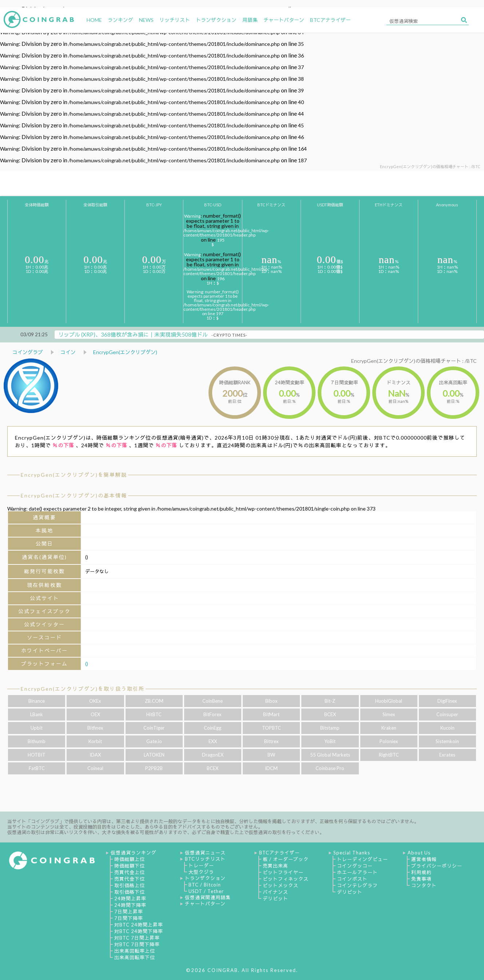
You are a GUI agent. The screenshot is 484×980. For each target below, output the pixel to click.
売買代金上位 (130, 872)
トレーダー (201, 865)
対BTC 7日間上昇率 (137, 938)
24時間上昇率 (130, 898)
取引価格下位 (130, 892)
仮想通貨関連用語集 (208, 897)
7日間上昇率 (129, 912)
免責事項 (421, 879)
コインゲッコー (355, 866)
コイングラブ (28, 352)
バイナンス (275, 892)
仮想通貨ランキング (134, 853)
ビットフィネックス (286, 879)
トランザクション (205, 878)
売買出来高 (275, 866)
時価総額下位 (130, 866)
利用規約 (421, 872)
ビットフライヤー (283, 872)
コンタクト (424, 885)
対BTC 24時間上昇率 (139, 925)
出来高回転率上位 (135, 951)
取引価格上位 (130, 885)
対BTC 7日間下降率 (137, 944)
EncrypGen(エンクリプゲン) (125, 352)
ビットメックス (281, 885)
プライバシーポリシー (437, 866)
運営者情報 (424, 859)
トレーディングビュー (362, 859)
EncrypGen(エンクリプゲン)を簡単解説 (74, 475)
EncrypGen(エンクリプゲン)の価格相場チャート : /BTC (414, 361)
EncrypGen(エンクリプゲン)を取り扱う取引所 (83, 689)
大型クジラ (201, 872)
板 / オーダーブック (286, 859)
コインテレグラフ (357, 885)
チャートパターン (205, 904)
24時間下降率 (130, 905)
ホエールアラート (357, 872)
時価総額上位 (130, 859)
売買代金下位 (130, 879)
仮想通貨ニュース (205, 853)
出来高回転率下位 (135, 957)
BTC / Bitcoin (205, 885)
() (87, 664)
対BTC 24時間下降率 (139, 931)
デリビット (275, 898)
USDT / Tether (206, 891)
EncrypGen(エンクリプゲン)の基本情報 (74, 495)
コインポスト (352, 879)
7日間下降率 (129, 918)
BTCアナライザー (279, 853)
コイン (68, 352)
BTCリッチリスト (205, 859)
